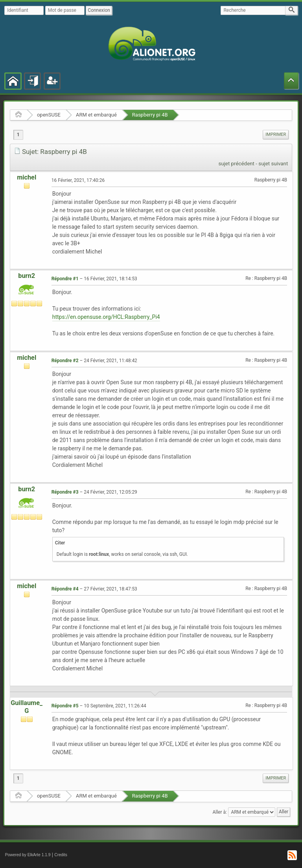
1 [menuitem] (18, 135)
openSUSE (49, 115)
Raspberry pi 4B (150, 115)
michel (27, 177)
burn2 (27, 276)
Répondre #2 (65, 361)
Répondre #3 (65, 492)
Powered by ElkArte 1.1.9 (28, 855)
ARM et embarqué (96, 115)
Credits (61, 855)
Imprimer (276, 134)
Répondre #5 (65, 706)
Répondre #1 (65, 279)
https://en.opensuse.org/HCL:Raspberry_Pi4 (106, 317)
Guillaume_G (27, 707)
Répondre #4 (65, 589)
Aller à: (219, 812)
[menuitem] (276, 135)
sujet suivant (273, 164)
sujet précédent (236, 164)
